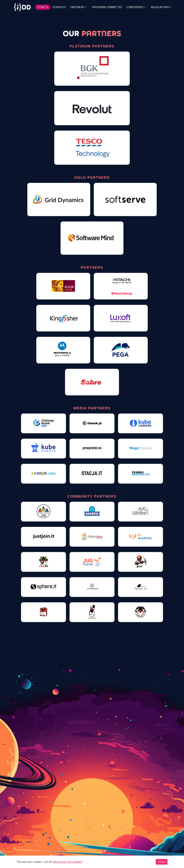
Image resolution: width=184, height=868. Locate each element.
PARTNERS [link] (77, 7)
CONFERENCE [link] (135, 7)
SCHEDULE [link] (59, 7)
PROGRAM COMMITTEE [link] (107, 7)
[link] (22, 7)
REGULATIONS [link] (160, 7)
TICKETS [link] (43, 7)
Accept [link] (162, 862)
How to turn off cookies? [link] (68, 862)
